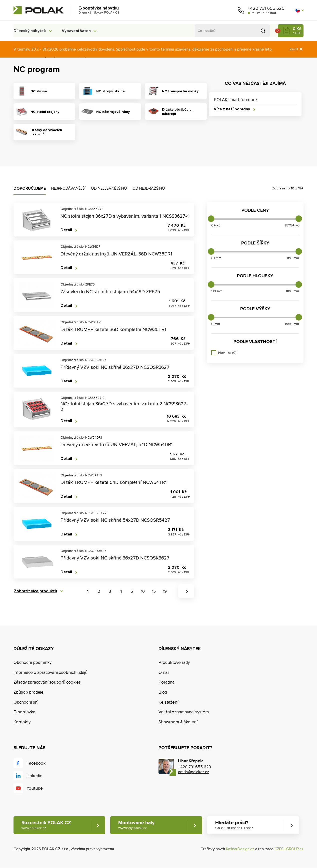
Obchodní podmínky (32, 662)
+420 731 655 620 (266, 8)
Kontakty (22, 722)
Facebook (36, 763)
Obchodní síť (25, 702)
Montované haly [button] (138, 825)
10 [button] (143, 591)
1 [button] (88, 591)
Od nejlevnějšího (109, 188)
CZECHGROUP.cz (288, 849)
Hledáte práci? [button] (236, 825)
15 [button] (154, 591)
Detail (66, 230)
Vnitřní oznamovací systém (184, 712)
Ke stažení (168, 702)
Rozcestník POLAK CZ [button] (46, 825)
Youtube (35, 788)
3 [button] (110, 591)
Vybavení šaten (78, 31)
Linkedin (34, 776)
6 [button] (132, 591)
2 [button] (99, 591)
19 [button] (165, 591)
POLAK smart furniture (235, 100)
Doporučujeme (30, 188)
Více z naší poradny (232, 109)
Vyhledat (263, 31)
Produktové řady (174, 662)
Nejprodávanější (68, 188)
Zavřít (296, 49)
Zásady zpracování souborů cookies (47, 682)
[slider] (211, 219)
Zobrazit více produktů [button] (35, 591)
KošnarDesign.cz (239, 849)
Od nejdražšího (149, 188)
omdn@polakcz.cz (193, 772)
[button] (299, 10)
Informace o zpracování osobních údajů (50, 672)
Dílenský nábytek (30, 31)
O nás (164, 672)
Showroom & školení (178, 722)
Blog (163, 692)
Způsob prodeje (28, 692)
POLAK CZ (38, 10)
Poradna (166, 682)
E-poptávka (24, 712)
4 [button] (121, 591)
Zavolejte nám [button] (241, 10)
